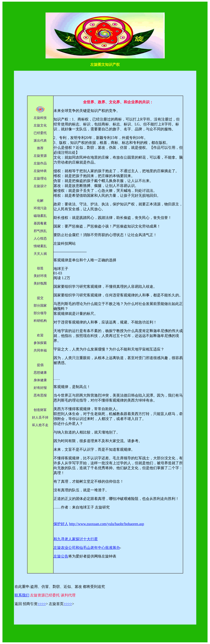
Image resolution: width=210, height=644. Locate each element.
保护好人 (61, 524)
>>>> (42, 604)
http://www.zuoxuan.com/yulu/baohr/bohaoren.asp (107, 524)
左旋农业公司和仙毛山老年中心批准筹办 (87, 548)
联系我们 (22, 595)
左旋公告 (61, 556)
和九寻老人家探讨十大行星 (76, 539)
